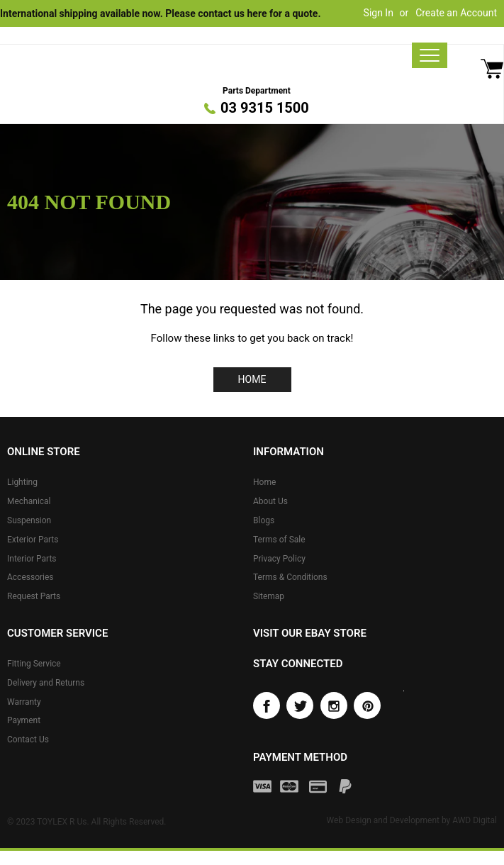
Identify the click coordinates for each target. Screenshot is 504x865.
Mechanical (29, 501)
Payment (24, 720)
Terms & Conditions (290, 577)
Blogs (264, 520)
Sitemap (269, 596)
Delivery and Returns (46, 683)
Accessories (30, 577)
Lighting (22, 482)
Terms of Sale (279, 540)
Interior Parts (32, 559)
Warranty (24, 702)
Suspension (29, 520)
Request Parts (34, 596)
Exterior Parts (33, 540)
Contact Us (28, 740)
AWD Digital (475, 820)
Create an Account (456, 13)
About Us (270, 501)
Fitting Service (34, 664)
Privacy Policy (279, 559)
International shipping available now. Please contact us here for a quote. (160, 13)
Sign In (379, 13)
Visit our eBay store (310, 633)
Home (252, 379)
